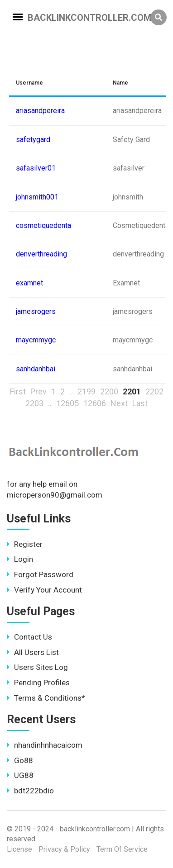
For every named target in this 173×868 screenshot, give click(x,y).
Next (119, 403)
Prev (38, 391)
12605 (67, 403)
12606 (95, 403)
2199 (86, 391)
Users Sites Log (37, 667)
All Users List (33, 652)
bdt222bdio (30, 791)
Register (25, 544)
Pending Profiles (38, 683)
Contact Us (29, 637)
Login (20, 559)
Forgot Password (40, 574)
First (18, 391)
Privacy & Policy (64, 849)
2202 (154, 391)
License (19, 849)
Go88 (20, 760)
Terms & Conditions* (46, 698)
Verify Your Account (44, 590)
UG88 (20, 775)
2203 (34, 403)
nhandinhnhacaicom (45, 745)
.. (71, 391)
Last (140, 403)
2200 (109, 391)
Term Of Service (122, 849)
